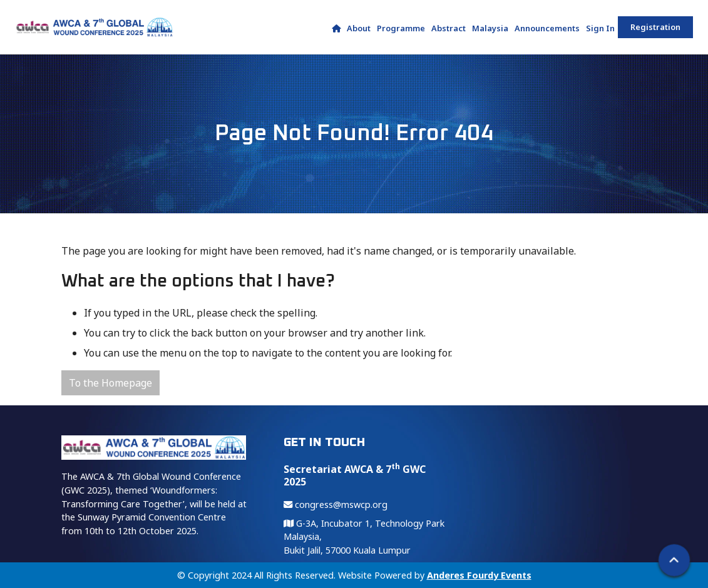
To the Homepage (110, 383)
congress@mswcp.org (336, 504)
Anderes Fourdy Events (479, 575)
